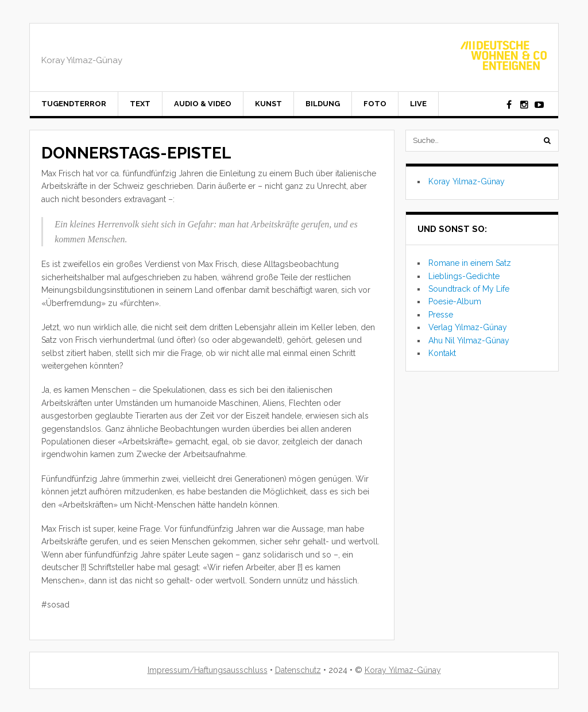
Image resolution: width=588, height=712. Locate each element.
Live (418, 104)
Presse (441, 315)
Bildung (323, 104)
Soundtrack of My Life (469, 289)
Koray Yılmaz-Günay (467, 181)
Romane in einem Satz (470, 263)
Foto (375, 104)
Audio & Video (203, 104)
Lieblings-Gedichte (464, 276)
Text (140, 104)
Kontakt (442, 353)
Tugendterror (74, 104)
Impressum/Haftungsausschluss (208, 670)
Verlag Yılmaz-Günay (468, 327)
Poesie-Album (455, 301)
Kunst (268, 104)
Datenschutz (298, 670)
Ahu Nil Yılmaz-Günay (469, 340)
